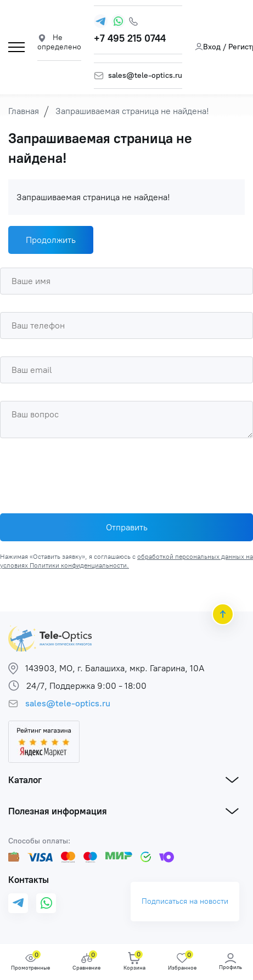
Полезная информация (58, 811)
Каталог (25, 780)
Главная (24, 111)
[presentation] (83, 473)
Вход (208, 47)
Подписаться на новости (185, 901)
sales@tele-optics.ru (145, 76)
